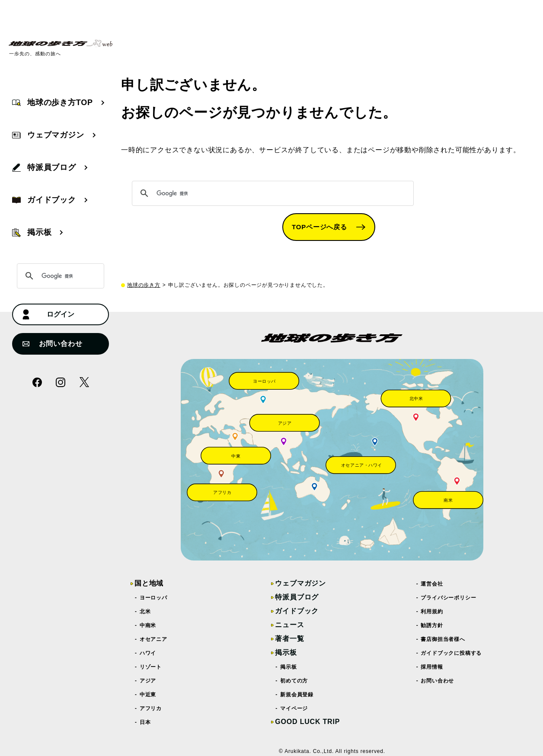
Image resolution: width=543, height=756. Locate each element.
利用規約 (432, 612)
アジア (148, 681)
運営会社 (432, 584)
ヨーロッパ (154, 598)
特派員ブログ (297, 597)
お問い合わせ (52, 344)
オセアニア (154, 639)
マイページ (294, 708)
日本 (145, 722)
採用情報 (432, 667)
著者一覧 (289, 639)
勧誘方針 (432, 625)
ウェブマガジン (300, 583)
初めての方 (294, 681)
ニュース (289, 625)
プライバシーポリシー (449, 598)
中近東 (148, 695)
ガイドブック (297, 611)
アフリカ (151, 708)
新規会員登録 (297, 695)
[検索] (271, 193)
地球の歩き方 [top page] (144, 285)
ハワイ (148, 653)
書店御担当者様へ (443, 639)
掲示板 (286, 652)
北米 (145, 612)
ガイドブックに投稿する (452, 653)
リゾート (151, 667)
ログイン (48, 315)
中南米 (148, 625)
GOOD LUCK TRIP (307, 722)
